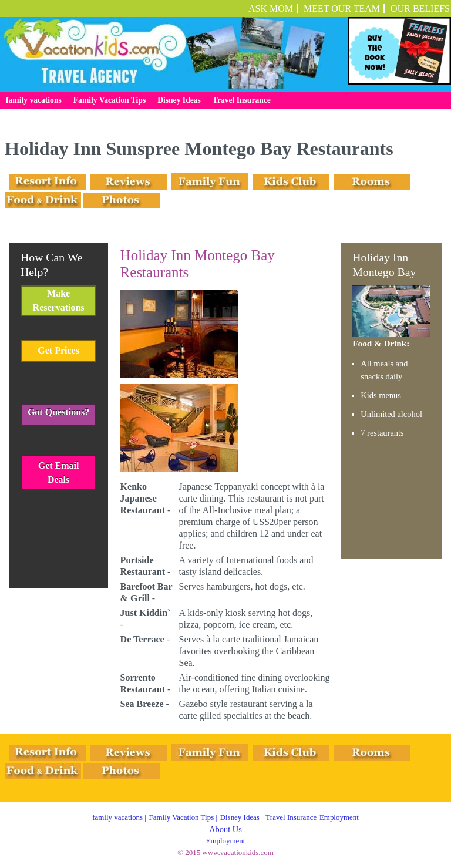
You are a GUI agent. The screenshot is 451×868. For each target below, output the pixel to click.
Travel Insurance (291, 817)
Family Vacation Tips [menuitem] (110, 100)
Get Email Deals (59, 472)
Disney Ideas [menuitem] (179, 100)
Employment (339, 817)
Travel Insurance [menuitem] (242, 100)
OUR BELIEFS (420, 9)
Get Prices (58, 350)
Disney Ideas (240, 817)
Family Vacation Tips (182, 817)
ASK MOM (271, 9)
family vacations (117, 817)
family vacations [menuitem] (34, 100)
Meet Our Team (342, 9)
